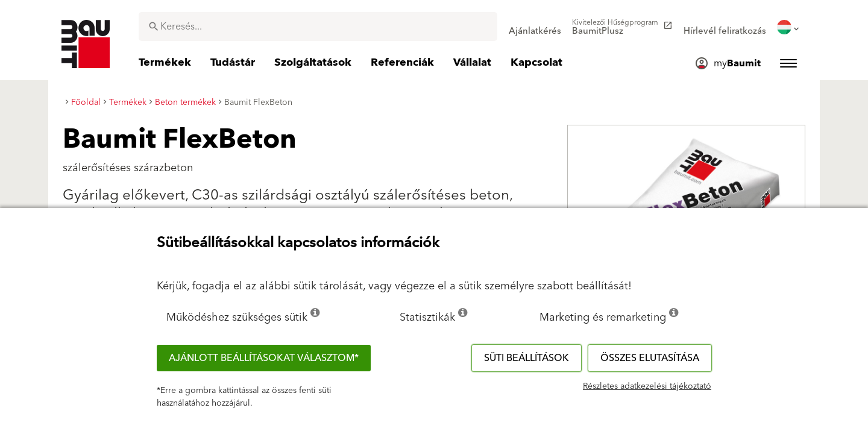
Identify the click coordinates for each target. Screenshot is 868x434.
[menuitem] (535, 27)
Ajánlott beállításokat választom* (264, 358)
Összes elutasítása (650, 358)
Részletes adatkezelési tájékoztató (647, 386)
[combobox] (318, 27)
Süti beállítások (527, 358)
